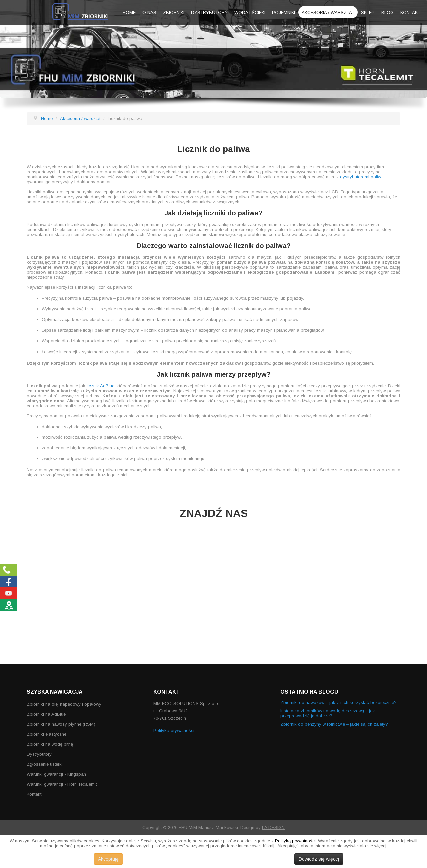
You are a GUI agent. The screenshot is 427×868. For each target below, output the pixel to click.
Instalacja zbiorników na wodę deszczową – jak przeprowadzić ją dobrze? (328, 713)
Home (129, 12)
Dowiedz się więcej (319, 859)
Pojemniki (283, 12)
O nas (149, 12)
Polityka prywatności (174, 731)
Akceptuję (108, 859)
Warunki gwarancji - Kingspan (56, 774)
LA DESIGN (273, 828)
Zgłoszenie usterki (45, 764)
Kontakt (410, 12)
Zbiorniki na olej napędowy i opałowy (64, 704)
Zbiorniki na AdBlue (46, 714)
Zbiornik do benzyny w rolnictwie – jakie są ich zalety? (334, 724)
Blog (387, 12)
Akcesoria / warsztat (328, 12)
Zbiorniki (174, 12)
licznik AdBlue (101, 386)
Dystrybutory (209, 12)
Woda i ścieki (250, 12)
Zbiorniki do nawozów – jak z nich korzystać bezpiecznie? (338, 703)
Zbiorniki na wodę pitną (50, 744)
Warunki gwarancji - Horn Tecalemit (62, 784)
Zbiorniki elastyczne (47, 734)
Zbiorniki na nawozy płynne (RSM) (61, 724)
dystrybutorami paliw (360, 177)
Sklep (368, 12)
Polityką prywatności (295, 841)
